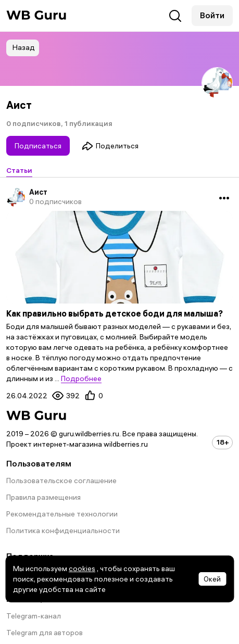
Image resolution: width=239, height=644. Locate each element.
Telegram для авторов (45, 633)
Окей (212, 579)
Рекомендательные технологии (62, 514)
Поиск (175, 16)
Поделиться (110, 146)
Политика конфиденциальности (63, 531)
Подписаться (38, 146)
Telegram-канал (34, 616)
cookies (82, 569)
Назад (24, 47)
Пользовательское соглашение (61, 481)
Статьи (19, 170)
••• (224, 197)
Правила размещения (43, 497)
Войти (212, 15)
